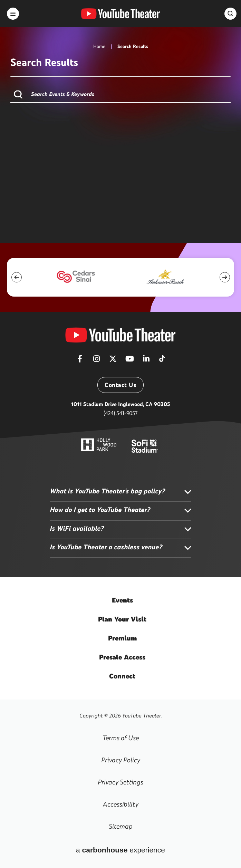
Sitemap (121, 826)
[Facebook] (80, 361)
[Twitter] (113, 361)
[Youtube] (129, 361)
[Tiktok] (162, 356)
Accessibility (121, 804)
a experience (120, 850)
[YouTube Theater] (120, 335)
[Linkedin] (146, 361)
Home (99, 46)
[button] (16, 277)
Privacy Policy (121, 760)
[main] (120, 121)
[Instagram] (96, 361)
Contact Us (120, 385)
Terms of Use (121, 738)
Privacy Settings (120, 782)
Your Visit (122, 619)
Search (18, 94)
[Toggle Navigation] (13, 14)
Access (122, 657)
